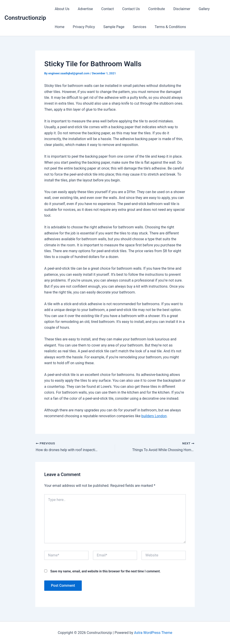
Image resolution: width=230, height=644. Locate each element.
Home (214, 9)
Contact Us (127, 9)
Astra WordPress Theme (153, 633)
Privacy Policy (65, 27)
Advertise (83, 9)
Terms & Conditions (148, 27)
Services (118, 27)
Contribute (151, 9)
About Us (61, 9)
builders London (154, 416)
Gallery (196, 9)
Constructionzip (25, 18)
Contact (105, 9)
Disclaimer (175, 9)
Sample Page (94, 27)
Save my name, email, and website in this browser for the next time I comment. (105, 571)
